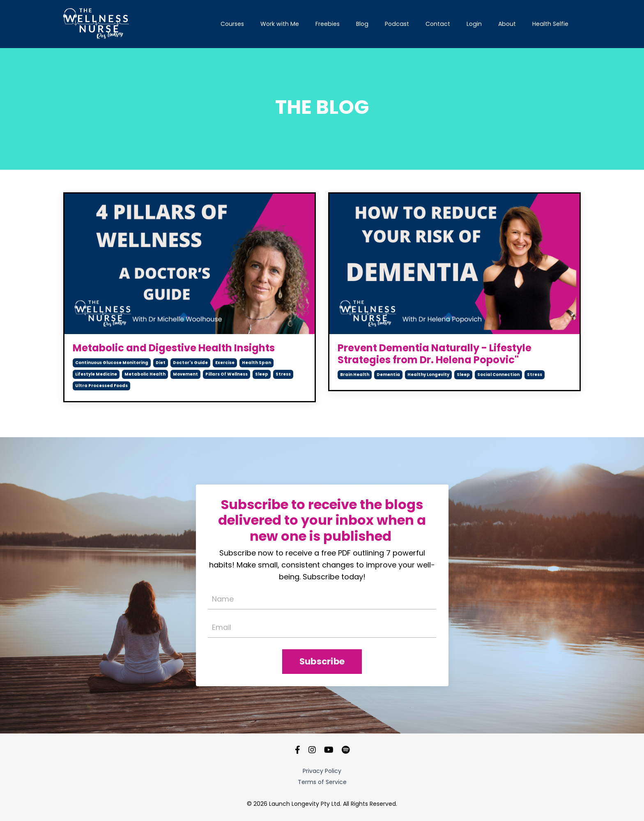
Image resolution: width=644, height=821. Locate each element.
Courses (236, 24)
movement (185, 374)
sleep (262, 374)
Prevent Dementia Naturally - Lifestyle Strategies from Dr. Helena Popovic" (435, 354)
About (508, 24)
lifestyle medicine (96, 374)
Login (475, 24)
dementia (388, 375)
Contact (439, 24)
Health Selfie (551, 24)
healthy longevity (428, 375)
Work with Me (283, 24)
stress (283, 374)
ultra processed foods (101, 386)
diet (161, 363)
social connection (498, 375)
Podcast (399, 24)
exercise (225, 363)
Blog (365, 24)
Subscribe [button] (322, 662)
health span (256, 363)
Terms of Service (322, 782)
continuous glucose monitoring (112, 363)
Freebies (331, 24)
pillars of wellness (227, 374)
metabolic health (145, 374)
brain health (355, 375)
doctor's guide (190, 363)
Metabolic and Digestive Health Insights (174, 348)
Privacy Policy (322, 771)
